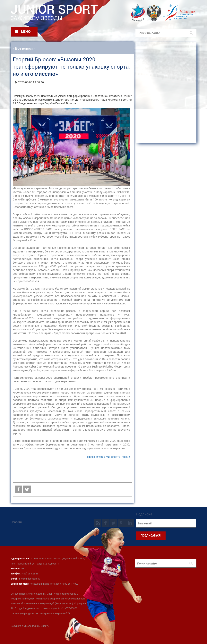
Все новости (25, 48)
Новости (16, 522)
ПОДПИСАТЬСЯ (151, 536)
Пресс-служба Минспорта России (109, 457)
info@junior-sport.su (29, 579)
